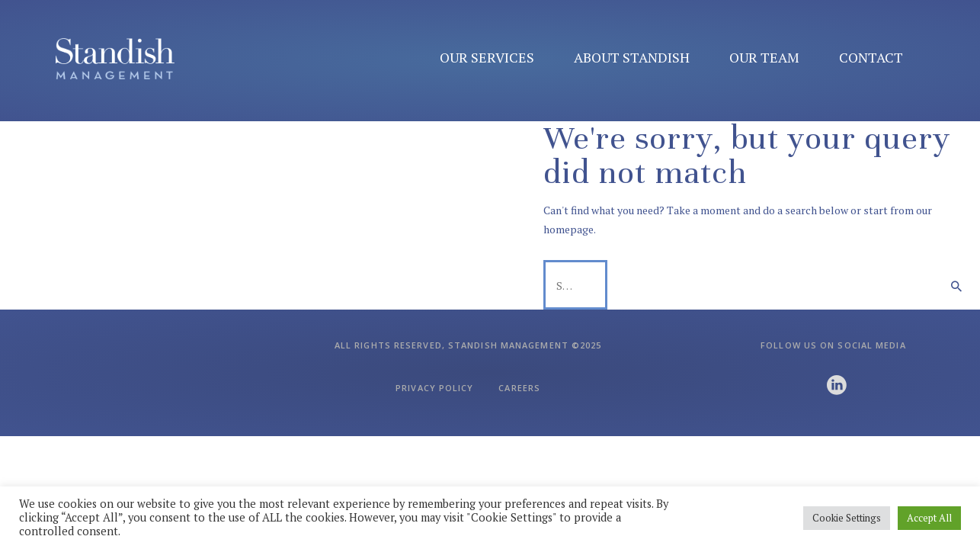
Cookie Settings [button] (847, 518)
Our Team (764, 57)
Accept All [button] (929, 518)
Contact (871, 57)
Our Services (487, 57)
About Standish (632, 57)
